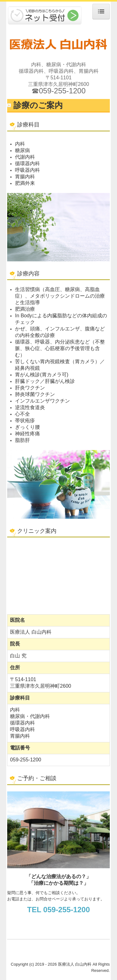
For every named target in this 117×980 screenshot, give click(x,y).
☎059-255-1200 (58, 91)
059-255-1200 (26, 760)
